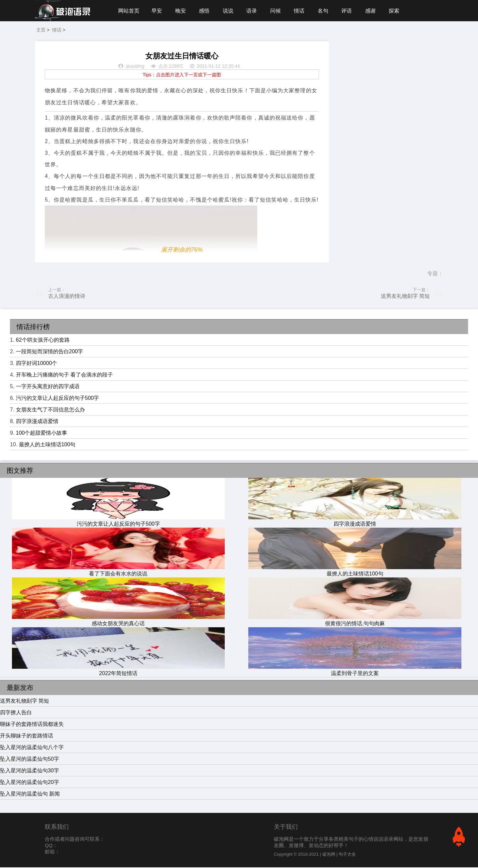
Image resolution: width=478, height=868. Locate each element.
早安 (157, 11)
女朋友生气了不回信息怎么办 (50, 410)
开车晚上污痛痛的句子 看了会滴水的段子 (64, 375)
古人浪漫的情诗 (67, 297)
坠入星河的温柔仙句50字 (30, 760)
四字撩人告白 (16, 713)
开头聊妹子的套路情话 (27, 736)
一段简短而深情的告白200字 (50, 352)
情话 (301, 11)
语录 (253, 11)
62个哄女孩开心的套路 (43, 341)
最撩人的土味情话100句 (47, 445)
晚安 (181, 11)
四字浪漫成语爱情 (37, 422)
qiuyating (135, 67)
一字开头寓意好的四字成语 (48, 387)
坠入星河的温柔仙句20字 (30, 783)
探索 (398, 11)
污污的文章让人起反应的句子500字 (58, 399)
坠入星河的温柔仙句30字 (30, 771)
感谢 (374, 11)
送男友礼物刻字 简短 (405, 297)
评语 (350, 11)
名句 (326, 11)
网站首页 (129, 11)
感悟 (205, 11)
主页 (41, 31)
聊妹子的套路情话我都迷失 (32, 725)
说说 (229, 11)
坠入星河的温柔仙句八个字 (32, 748)
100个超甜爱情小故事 (42, 434)
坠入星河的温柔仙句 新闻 (30, 794)
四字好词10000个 (37, 364)
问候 (278, 11)
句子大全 (347, 855)
